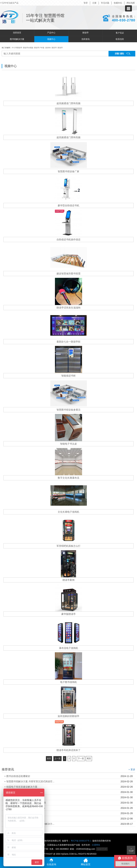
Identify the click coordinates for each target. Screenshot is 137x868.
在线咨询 (51, 862)
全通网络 (96, 845)
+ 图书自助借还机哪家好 (17, 776)
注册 (94, 3)
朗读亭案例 (69, 580)
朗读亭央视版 (28, 48)
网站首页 (86, 862)
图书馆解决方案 (17, 39)
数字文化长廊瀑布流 (69, 478)
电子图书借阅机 (69, 682)
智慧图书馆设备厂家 (69, 171)
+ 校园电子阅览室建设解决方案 (21, 787)
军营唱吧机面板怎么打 (69, 546)
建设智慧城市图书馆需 (69, 274)
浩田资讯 (85, 39)
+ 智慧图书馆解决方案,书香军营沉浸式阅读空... (29, 781)
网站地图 (131, 3)
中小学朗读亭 (17, 48)
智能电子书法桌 (69, 444)
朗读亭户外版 (39, 48)
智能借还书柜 (69, 376)
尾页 (89, 759)
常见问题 (105, 3)
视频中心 (51, 39)
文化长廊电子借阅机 (69, 512)
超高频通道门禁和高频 (69, 103)
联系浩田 (120, 39)
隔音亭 (54, 48)
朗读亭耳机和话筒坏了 (69, 750)
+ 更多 (132, 769)
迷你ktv (48, 48)
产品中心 (51, 33)
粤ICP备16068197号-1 (81, 841)
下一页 (81, 759)
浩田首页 (17, 33)
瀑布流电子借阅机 (69, 648)
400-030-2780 (124, 20)
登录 (86, 3)
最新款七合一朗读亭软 (69, 342)
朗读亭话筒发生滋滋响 (69, 308)
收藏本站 (118, 3)
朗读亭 (85, 33)
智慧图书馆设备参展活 (69, 410)
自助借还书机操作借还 (69, 239)
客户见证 (120, 33)
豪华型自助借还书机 (69, 205)
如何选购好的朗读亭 (69, 716)
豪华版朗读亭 (69, 614)
